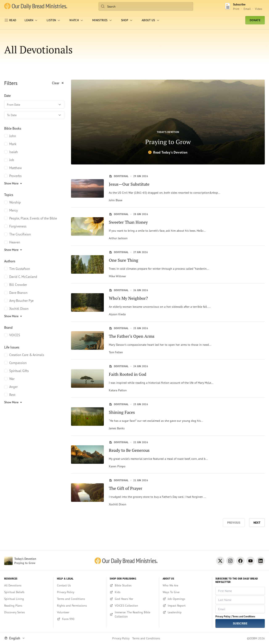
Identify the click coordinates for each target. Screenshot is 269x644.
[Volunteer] (80, 612)
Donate (255, 20)
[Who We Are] (186, 585)
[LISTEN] (54, 20)
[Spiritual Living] (27, 599)
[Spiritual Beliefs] (27, 592)
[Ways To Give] (186, 592)
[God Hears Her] (133, 599)
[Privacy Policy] (80, 592)
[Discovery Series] (27, 612)
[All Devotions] (27, 585)
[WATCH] (77, 20)
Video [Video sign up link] (259, 9)
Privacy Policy (121, 638)
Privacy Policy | (224, 616)
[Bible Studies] (133, 585)
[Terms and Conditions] (80, 599)
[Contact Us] (80, 585)
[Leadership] (186, 612)
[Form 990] (80, 619)
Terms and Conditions (244, 616)
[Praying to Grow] (168, 122)
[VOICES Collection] (133, 606)
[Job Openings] (186, 599)
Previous (234, 523)
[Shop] (127, 20)
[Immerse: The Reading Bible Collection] (133, 614)
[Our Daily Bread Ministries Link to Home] (36, 6)
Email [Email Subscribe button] (247, 9)
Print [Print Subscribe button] (236, 9)
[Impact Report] (186, 606)
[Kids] (133, 592)
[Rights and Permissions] (80, 606)
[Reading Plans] (27, 606)
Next (257, 523)
